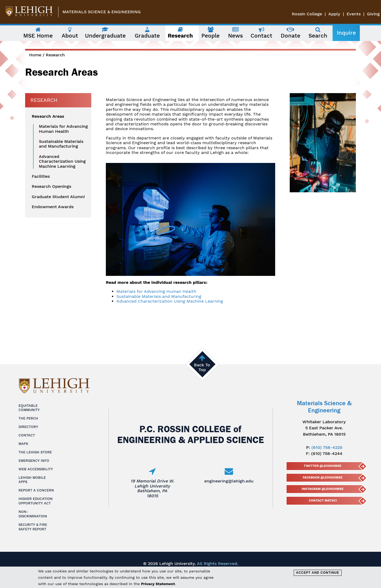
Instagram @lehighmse (323, 489)
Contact (27, 435)
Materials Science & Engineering (102, 12)
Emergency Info (34, 461)
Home (35, 55)
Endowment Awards (53, 207)
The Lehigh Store (35, 452)
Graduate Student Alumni (58, 197)
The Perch (28, 418)
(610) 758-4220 (327, 447)
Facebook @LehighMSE (323, 477)
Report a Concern (36, 490)
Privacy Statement (158, 584)
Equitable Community (29, 408)
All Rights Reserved (217, 564)
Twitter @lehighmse (323, 466)
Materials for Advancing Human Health (156, 291)
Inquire (346, 33)
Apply (334, 14)
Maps (23, 444)
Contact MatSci (323, 500)
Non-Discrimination (33, 514)
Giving (373, 14)
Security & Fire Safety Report (33, 527)
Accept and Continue (318, 573)
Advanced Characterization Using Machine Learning (170, 301)
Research (55, 55)
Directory (28, 427)
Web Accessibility (36, 469)
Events (354, 14)
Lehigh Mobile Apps (32, 480)
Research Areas (48, 116)
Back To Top (202, 367)
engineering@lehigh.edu (229, 481)
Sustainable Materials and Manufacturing (159, 296)
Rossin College (307, 14)
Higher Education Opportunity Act (36, 501)
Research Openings (51, 186)
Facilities (41, 176)
